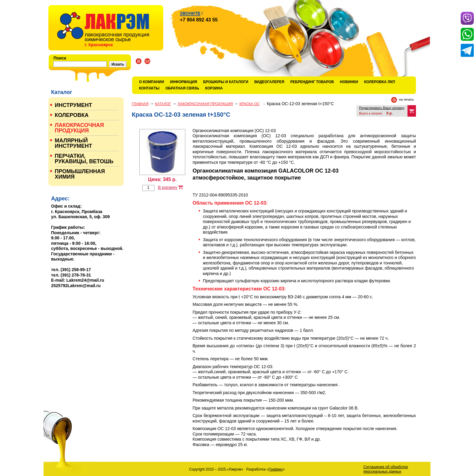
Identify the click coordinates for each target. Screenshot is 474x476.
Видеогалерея (269, 82)
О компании (152, 82)
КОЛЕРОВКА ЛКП (379, 82)
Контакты (149, 88)
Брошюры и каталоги (226, 82)
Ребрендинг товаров (312, 82)
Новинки (349, 82)
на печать (406, 99)
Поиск (60, 58)
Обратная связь (182, 88)
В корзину (167, 187)
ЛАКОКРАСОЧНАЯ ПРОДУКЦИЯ (205, 104)
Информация (184, 82)
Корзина (214, 88)
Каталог (163, 104)
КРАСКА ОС (250, 104)
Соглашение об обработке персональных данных (386, 469)
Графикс (276, 469)
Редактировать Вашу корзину (382, 108)
